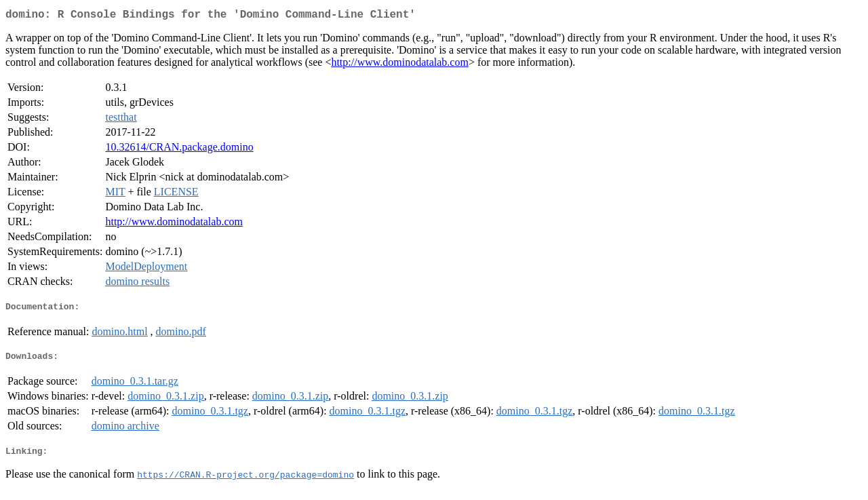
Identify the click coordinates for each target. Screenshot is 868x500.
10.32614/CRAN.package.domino (179, 150)
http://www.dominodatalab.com (399, 65)
